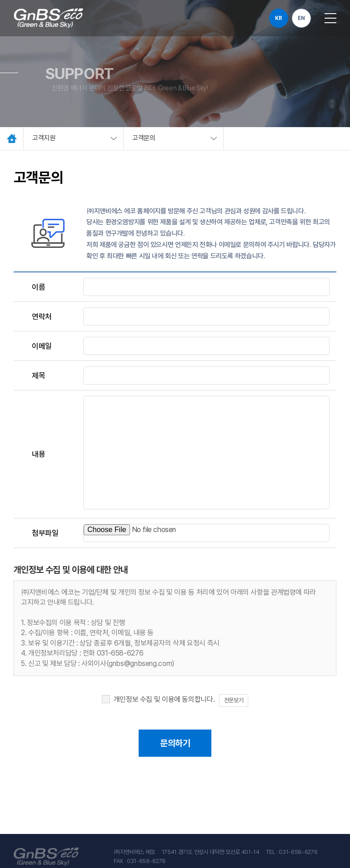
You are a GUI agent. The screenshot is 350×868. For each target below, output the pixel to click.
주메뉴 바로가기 (0, 0)
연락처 (42, 316)
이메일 (42, 346)
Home (12, 138)
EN (301, 18)
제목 (38, 375)
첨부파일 (45, 533)
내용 (38, 454)
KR (278, 18)
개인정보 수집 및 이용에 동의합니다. (164, 699)
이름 (38, 287)
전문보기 (234, 700)
